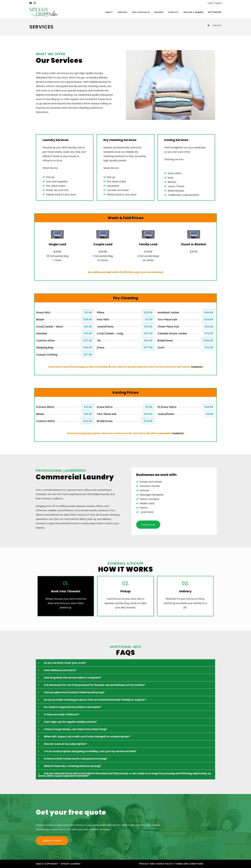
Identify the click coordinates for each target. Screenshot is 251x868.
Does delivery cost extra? (60, 670)
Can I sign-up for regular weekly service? (70, 722)
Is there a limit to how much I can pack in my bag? (76, 759)
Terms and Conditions (189, 864)
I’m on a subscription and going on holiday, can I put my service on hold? (90, 751)
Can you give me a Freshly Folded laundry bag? (74, 692)
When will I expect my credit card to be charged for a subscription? (87, 737)
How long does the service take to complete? (73, 678)
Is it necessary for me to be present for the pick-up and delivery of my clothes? (94, 685)
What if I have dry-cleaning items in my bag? (73, 766)
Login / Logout (215, 3)
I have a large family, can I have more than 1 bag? (75, 729)
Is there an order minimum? (62, 714)
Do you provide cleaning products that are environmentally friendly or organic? (95, 700)
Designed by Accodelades (86, 864)
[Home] (208, 25)
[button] (125, 663)
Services (217, 25)
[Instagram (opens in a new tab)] (35, 3)
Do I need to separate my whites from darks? (73, 707)
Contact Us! (197, 367)
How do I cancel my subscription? (65, 744)
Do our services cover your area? (65, 663)
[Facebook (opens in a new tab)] (31, 3)
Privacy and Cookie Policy (156, 864)
